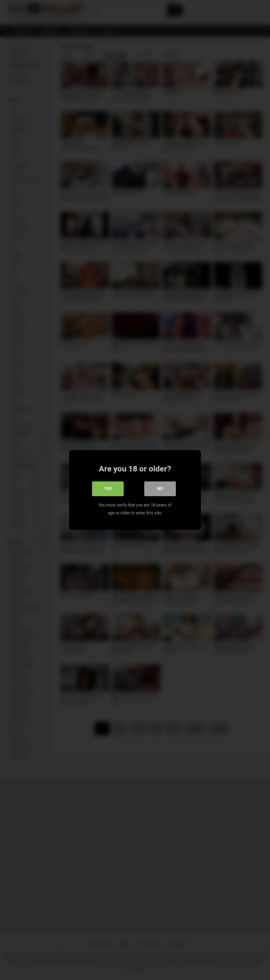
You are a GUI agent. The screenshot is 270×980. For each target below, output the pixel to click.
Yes (108, 489)
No (160, 489)
